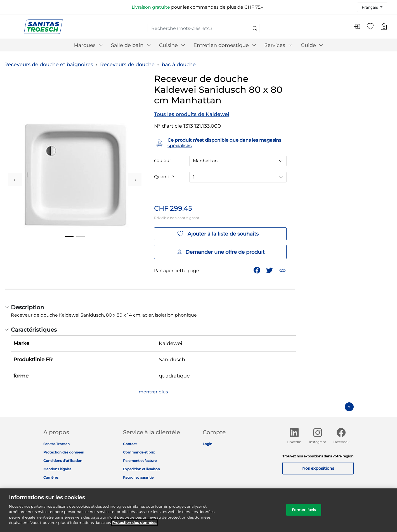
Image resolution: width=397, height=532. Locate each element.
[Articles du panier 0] (387, 28)
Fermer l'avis (304, 513)
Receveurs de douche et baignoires (49, 65)
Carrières (51, 477)
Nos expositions (318, 468)
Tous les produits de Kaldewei (192, 114)
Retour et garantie (138, 477)
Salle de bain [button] (131, 45)
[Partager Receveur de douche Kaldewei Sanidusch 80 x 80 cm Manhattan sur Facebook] (257, 270)
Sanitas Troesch (56, 444)
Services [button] (279, 45)
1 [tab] (69, 237)
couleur (163, 161)
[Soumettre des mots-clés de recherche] (255, 29)
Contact (130, 444)
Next (135, 180)
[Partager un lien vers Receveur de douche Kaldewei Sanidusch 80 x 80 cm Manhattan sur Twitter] (270, 270)
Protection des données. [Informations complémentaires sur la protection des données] (135, 526)
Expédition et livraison (141, 469)
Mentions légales (57, 469)
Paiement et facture (140, 461)
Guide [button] (312, 45)
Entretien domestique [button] (225, 45)
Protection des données (63, 452)
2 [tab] (81, 237)
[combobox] (204, 28)
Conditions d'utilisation (63, 461)
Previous (15, 180)
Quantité (164, 177)
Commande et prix (139, 452)
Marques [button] (88, 45)
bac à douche (179, 65)
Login (207, 444)
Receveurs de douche (127, 65)
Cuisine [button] (172, 45)
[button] (283, 270)
